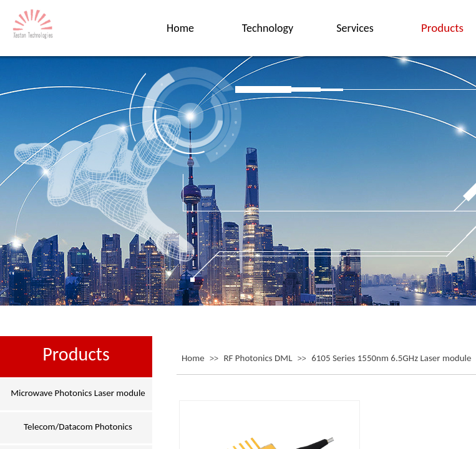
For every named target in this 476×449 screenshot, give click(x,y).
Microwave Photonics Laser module (78, 393)
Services (355, 28)
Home (193, 358)
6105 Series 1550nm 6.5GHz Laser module (391, 358)
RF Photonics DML (258, 358)
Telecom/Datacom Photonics (78, 427)
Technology (268, 28)
